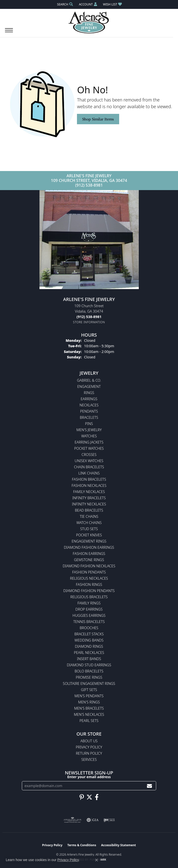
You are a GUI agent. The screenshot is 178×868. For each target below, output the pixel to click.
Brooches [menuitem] (89, 628)
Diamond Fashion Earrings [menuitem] (89, 547)
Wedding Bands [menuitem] (89, 640)
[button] (65, 4)
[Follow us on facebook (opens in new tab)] (97, 797)
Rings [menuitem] (89, 393)
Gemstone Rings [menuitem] (89, 560)
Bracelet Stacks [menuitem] (89, 634)
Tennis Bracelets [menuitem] (89, 622)
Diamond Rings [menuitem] (89, 646)
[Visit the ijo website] (109, 820)
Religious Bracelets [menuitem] (89, 597)
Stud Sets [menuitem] (89, 529)
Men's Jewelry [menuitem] (89, 430)
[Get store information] (89, 322)
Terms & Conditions (82, 845)
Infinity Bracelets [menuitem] (89, 498)
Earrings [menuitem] (89, 399)
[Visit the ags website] (72, 820)
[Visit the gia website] (93, 820)
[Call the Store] (89, 317)
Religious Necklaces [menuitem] (89, 578)
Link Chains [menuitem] (89, 473)
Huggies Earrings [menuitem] (89, 615)
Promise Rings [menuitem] (89, 677)
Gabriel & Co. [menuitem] (89, 380)
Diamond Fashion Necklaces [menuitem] (89, 566)
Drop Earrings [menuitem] (89, 609)
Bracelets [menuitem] (89, 417)
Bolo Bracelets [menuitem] (89, 671)
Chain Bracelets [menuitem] (89, 467)
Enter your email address (89, 777)
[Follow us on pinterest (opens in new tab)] (82, 797)
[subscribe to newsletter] (149, 786)
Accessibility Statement (118, 845)
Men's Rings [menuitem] (89, 702)
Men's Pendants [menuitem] (89, 696)
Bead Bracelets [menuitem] (89, 510)
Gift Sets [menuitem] (89, 690)
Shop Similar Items (98, 119)
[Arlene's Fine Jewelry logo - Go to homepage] (89, 23)
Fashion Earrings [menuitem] (89, 554)
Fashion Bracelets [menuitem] (89, 479)
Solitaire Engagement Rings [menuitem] (89, 683)
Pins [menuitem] (89, 424)
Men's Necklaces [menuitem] (89, 714)
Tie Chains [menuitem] (89, 516)
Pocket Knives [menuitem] (89, 535)
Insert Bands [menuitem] (89, 659)
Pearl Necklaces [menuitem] (89, 653)
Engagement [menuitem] (89, 386)
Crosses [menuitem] (89, 455)
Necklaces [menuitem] (89, 405)
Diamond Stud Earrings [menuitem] (89, 665)
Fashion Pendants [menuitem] (89, 572)
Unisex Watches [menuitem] (89, 461)
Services (89, 759)
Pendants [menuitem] (89, 411)
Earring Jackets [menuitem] (89, 442)
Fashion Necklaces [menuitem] (89, 485)
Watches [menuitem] (89, 436)
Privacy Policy (89, 747)
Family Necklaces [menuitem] (89, 492)
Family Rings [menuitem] (89, 603)
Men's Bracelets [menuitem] (89, 708)
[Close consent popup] (97, 860)
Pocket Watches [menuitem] (89, 448)
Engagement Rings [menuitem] (89, 541)
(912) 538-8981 (89, 185)
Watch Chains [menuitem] (89, 523)
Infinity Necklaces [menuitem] (89, 504)
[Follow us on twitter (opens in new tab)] (89, 797)
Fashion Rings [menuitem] (89, 584)
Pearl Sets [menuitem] (89, 721)
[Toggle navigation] (9, 33)
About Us (89, 741)
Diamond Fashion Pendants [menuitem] (89, 591)
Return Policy (89, 753)
